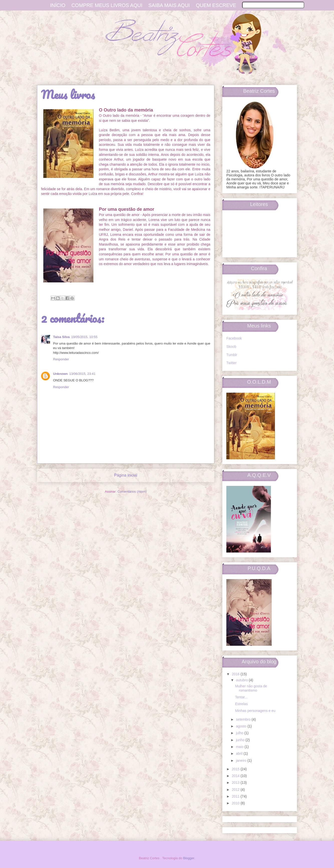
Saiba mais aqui (169, 5)
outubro (242, 680)
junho (241, 740)
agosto (242, 726)
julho (240, 733)
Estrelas (241, 704)
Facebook (234, 338)
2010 (236, 803)
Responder (61, 359)
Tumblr (232, 355)
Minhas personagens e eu (255, 711)
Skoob (231, 347)
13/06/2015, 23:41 (82, 374)
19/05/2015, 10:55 (84, 337)
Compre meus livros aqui (107, 5)
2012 (236, 790)
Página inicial (126, 475)
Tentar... (241, 697)
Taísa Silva (61, 337)
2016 (236, 674)
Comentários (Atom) (132, 492)
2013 (236, 783)
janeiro (242, 761)
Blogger (189, 858)
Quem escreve (216, 5)
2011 (236, 796)
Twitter (231, 363)
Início (58, 5)
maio (240, 747)
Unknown (60, 374)
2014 (236, 776)
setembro (244, 719)
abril (240, 753)
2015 (236, 769)
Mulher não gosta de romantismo (251, 688)
